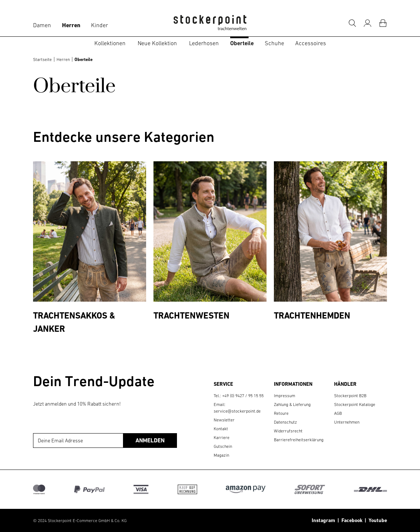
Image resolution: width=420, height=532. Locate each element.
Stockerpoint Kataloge (355, 405)
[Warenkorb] (383, 23)
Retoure (281, 413)
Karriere (222, 438)
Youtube (377, 520)
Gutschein (223, 446)
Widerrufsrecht (288, 431)
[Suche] (352, 23)
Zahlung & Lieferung (292, 405)
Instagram (323, 520)
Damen (42, 25)
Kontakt (221, 429)
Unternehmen (347, 422)
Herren (71, 25)
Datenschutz (285, 422)
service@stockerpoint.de (237, 411)
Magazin (221, 455)
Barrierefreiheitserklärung (299, 440)
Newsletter (224, 420)
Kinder (99, 25)
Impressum (285, 396)
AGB (338, 413)
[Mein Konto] (367, 23)
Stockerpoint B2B (350, 396)
